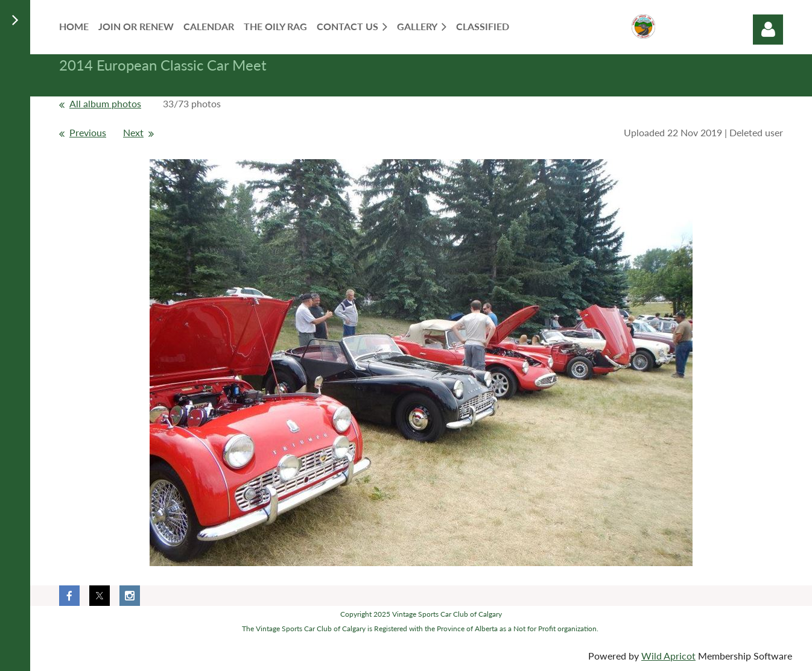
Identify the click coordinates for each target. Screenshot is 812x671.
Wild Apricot (668, 656)
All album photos (105, 103)
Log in (768, 30)
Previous (88, 132)
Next (133, 132)
